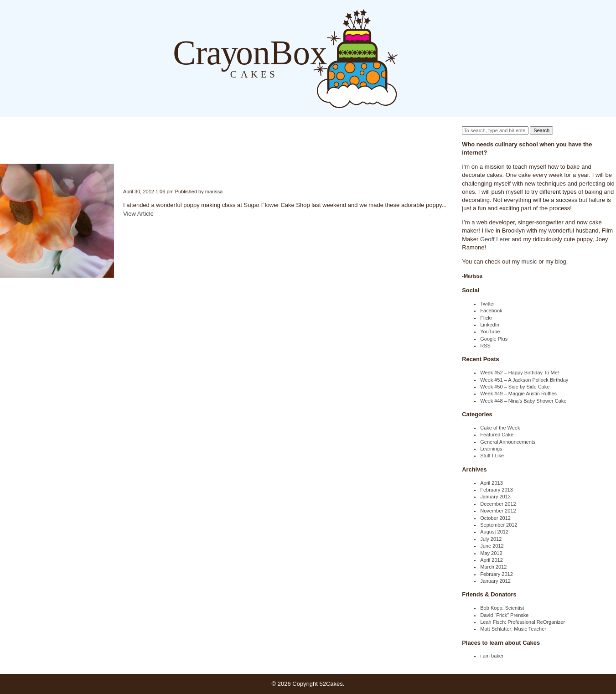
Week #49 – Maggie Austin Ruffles (518, 394)
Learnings (491, 449)
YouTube (490, 331)
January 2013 (495, 497)
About (425, 58)
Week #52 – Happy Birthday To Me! (520, 373)
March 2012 (493, 567)
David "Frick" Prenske (504, 615)
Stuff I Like (492, 456)
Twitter (487, 304)
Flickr (486, 318)
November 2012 (498, 511)
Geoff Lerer (495, 239)
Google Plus (494, 339)
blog (561, 262)
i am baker (492, 656)
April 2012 (492, 560)
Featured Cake (497, 435)
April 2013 (492, 483)
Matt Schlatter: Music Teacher (513, 629)
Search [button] (541, 130)
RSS (485, 346)
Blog (407, 58)
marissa (214, 192)
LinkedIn (490, 325)
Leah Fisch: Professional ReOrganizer (523, 622)
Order (444, 58)
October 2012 (495, 518)
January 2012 (495, 581)
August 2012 (494, 532)
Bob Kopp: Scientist (502, 608)
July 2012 (491, 539)
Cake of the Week (500, 428)
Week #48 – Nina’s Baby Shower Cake (523, 401)
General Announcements (508, 442)
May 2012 (491, 553)
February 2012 (497, 574)
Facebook (491, 311)
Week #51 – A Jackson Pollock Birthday (524, 380)
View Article (138, 214)
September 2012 (499, 525)
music (529, 262)
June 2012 (492, 546)
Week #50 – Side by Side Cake (515, 387)
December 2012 (498, 504)
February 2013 (497, 490)
